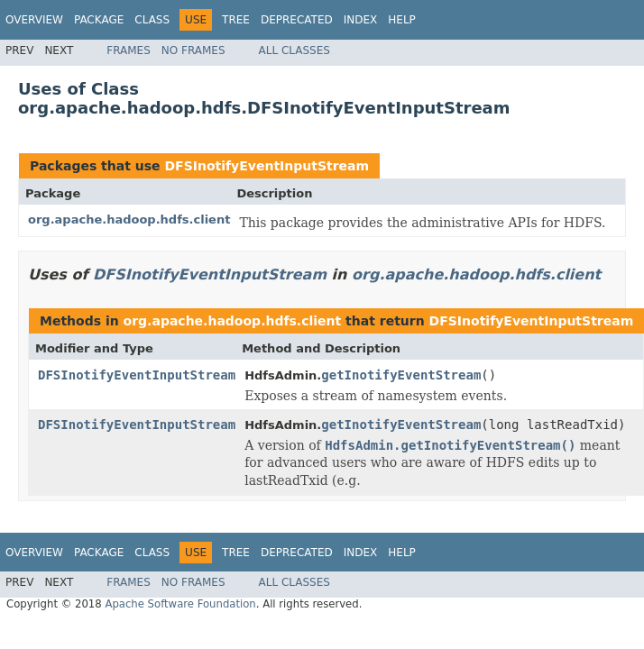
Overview (34, 20)
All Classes (294, 50)
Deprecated (297, 20)
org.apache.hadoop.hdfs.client (129, 219)
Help (402, 20)
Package (99, 20)
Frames (129, 50)
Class (152, 20)
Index (361, 20)
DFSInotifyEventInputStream (267, 166)
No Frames (193, 50)
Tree (236, 20)
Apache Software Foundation (180, 604)
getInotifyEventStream (401, 375)
